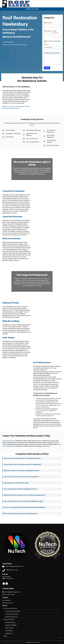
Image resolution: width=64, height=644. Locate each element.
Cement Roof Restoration (12, 614)
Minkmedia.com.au (31, 642)
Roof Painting (9, 631)
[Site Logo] (16, 4)
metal (41, 372)
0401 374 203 (32, 9)
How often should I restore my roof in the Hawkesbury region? (24, 501)
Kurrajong (21, 106)
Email (48, 31)
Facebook (4, 584)
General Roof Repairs (9, 620)
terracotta (36, 372)
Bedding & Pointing (10, 622)
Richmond (5, 108)
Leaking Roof (9, 634)
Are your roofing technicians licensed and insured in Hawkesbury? (25, 507)
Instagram (7, 584)
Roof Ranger (6, 441)
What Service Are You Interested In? (52, 43)
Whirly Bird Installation (11, 625)
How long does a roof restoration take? (16, 483)
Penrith (5, 636)
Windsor (18, 108)
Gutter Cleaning (9, 628)
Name (48, 23)
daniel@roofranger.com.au (16, 566)
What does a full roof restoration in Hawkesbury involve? (22, 471)
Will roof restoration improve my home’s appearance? (21, 514)
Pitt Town (27, 106)
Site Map (38, 642)
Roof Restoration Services (10, 608)
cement (47, 372)
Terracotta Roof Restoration (13, 611)
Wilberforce (12, 108)
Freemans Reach (14, 106)
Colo (7, 106)
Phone (55, 32)
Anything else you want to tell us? (52, 53)
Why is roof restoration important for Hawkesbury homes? (22, 458)
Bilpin (4, 106)
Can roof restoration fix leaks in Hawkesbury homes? (20, 489)
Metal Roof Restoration (11, 617)
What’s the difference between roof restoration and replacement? (25, 495)
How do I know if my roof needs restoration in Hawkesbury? (23, 464)
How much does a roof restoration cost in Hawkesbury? (21, 477)
